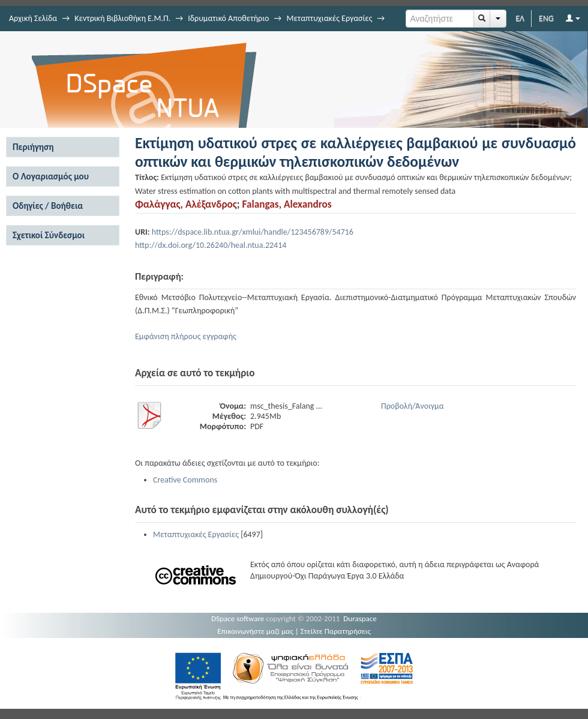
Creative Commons (185, 480)
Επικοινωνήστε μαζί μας (255, 631)
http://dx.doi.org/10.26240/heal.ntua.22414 (211, 245)
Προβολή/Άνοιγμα (412, 406)
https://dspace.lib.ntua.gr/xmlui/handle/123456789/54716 (253, 232)
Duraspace (360, 618)
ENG (546, 18)
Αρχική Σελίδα (33, 18)
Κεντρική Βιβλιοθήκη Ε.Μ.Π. (122, 18)
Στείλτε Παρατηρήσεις (336, 631)
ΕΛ (520, 18)
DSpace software (238, 618)
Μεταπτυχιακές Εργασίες (329, 18)
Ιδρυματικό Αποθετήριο (228, 18)
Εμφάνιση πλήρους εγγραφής (186, 336)
